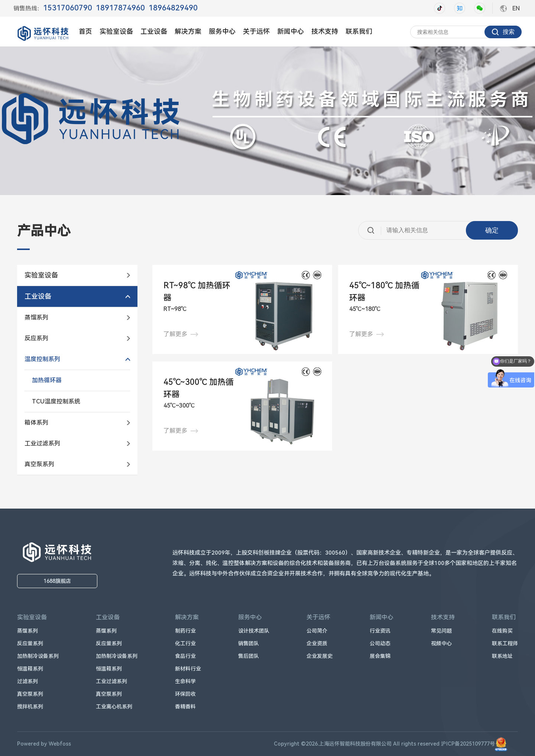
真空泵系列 (30, 694)
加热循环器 (47, 380)
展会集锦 (380, 656)
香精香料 (185, 707)
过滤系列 (27, 681)
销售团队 (249, 643)
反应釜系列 (30, 643)
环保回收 (185, 694)
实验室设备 (116, 31)
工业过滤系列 (111, 681)
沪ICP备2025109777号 (474, 744)
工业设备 (154, 31)
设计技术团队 (254, 631)
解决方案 (188, 31)
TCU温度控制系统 (56, 401)
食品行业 (185, 656)
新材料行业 (188, 669)
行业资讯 (380, 631)
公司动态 (380, 643)
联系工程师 (505, 643)
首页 (85, 31)
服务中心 (222, 31)
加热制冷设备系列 (38, 656)
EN (516, 8)
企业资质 (317, 643)
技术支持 (325, 31)
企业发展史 (320, 656)
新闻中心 (291, 31)
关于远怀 (256, 31)
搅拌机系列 (30, 707)
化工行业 (185, 643)
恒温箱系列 (30, 669)
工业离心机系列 (114, 707)
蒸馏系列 (27, 631)
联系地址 (502, 656)
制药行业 (185, 631)
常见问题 (441, 631)
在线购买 (502, 631)
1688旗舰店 (57, 581)
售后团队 (249, 656)
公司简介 (317, 631)
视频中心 (441, 643)
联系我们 (359, 31)
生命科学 (185, 681)
